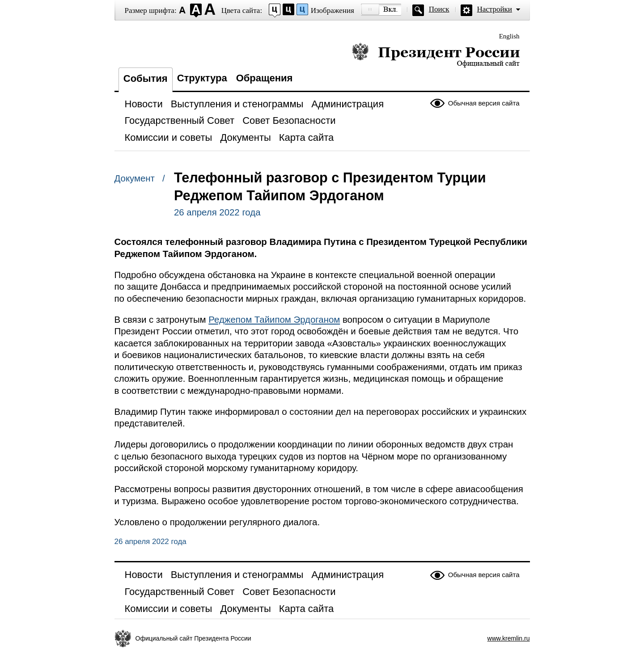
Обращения (265, 78)
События (146, 78)
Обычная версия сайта (484, 103)
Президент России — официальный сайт (436, 55)
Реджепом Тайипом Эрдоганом (274, 320)
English (509, 36)
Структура (202, 78)
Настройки (495, 9)
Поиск (439, 9)
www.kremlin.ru (509, 638)
